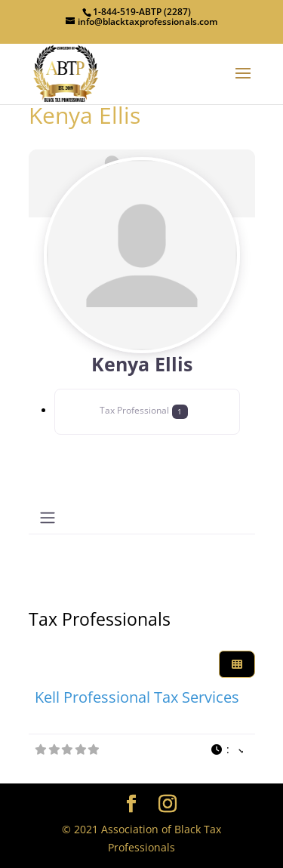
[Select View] (237, 665)
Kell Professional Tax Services (137, 697)
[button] (226, 750)
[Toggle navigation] (48, 518)
